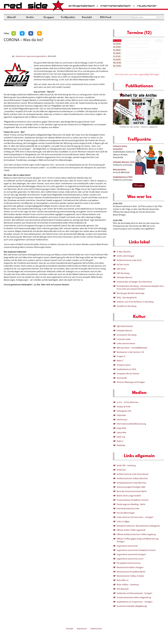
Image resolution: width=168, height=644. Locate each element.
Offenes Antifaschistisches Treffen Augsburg (136, 534)
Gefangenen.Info (124, 411)
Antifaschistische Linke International (133, 474)
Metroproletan (119, 170)
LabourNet (121, 432)
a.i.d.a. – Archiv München (128, 402)
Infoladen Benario (124, 277)
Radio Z (120, 361)
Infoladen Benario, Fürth (124, 162)
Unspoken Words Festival (128, 374)
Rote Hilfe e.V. (123, 580)
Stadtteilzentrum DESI (123, 177)
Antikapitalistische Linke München (132, 483)
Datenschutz (96, 629)
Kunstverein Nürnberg (127, 335)
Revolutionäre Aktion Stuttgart (130, 567)
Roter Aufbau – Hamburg (128, 585)
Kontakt (87, 17)
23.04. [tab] (117, 41)
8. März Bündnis (124, 252)
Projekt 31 (121, 356)
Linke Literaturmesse (126, 343)
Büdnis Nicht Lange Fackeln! (129, 496)
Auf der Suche (123, 265)
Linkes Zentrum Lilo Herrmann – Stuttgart (135, 517)
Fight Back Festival (125, 326)
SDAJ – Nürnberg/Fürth (127, 298)
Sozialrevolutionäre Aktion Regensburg (134, 597)
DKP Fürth (121, 269)
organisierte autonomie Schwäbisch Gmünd (136, 550)
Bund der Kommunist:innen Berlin (132, 491)
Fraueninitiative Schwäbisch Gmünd (132, 500)
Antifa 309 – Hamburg (126, 465)
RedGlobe (121, 445)
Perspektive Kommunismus (129, 563)
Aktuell (11, 17)
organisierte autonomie (127, 546)
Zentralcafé (122, 378)
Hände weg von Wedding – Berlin (131, 504)
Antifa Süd (121, 470)
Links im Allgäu (123, 521)
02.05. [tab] (117, 59)
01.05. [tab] (117, 56)
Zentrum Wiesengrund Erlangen (131, 382)
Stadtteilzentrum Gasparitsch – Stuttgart (135, 602)
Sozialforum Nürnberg (127, 306)
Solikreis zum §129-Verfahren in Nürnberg (135, 302)
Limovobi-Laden (124, 339)
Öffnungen (139, 185)
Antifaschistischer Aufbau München (132, 478)
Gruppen (49, 17)
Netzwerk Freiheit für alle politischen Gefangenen (138, 526)
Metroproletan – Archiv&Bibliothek (132, 348)
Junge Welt (121, 428)
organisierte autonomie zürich (130, 559)
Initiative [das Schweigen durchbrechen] (134, 282)
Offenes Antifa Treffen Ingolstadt (131, 530)
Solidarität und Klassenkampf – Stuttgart (134, 593)
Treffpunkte (68, 17)
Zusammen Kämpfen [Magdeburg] (132, 606)
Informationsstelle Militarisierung (131, 424)
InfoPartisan (122, 420)
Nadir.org (121, 437)
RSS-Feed (106, 17)
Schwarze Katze (124, 365)
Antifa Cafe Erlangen (126, 256)
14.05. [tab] (117, 66)
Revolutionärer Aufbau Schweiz (130, 576)
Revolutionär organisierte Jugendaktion (31, 56)
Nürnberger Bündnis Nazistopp (130, 293)
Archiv (30, 17)
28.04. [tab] (117, 50)
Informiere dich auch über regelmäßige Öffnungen (137, 74)
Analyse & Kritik (123, 407)
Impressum (82, 629)
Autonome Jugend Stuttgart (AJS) (131, 487)
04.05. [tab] (117, 63)
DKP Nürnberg (123, 273)
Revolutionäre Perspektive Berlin (131, 572)
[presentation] (116, 111)
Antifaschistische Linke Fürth (129, 260)
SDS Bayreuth (123, 589)
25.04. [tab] (117, 44)
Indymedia (121, 415)
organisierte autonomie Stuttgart (131, 554)
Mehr (159, 41)
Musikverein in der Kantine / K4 (130, 352)
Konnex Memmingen (126, 513)
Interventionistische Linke (128, 509)
